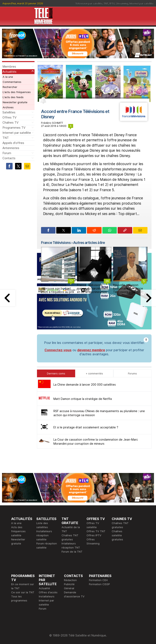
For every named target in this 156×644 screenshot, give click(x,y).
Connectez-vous (58, 350)
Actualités (9, 72)
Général (69, 588)
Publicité (69, 584)
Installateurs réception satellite (44, 535)
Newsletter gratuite (15, 102)
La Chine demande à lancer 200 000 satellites (85, 385)
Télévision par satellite (89, 3)
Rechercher (10, 87)
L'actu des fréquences (17, 92)
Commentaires (12, 82)
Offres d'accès (48, 592)
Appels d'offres (13, 143)
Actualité (44, 588)
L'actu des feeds (13, 97)
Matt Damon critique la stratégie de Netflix (83, 399)
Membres (9, 66)
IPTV (112, 3)
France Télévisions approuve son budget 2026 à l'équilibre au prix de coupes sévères (58, 290)
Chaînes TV (10, 122)
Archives (8, 107)
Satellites (9, 112)
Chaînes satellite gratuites (117, 535)
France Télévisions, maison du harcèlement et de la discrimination (93, 288)
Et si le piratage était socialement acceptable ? (86, 427)
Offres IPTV (94, 535)
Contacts (9, 158)
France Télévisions (56, 243)
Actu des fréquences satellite (18, 531)
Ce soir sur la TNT (23, 592)
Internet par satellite (141, 3)
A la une (8, 77)
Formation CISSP (99, 584)
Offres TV (9, 117)
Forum (7, 153)
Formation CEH (98, 580)
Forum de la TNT (72, 552)
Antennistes (11, 148)
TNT (106, 3)
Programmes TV (14, 128)
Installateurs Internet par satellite (47, 600)
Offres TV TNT (96, 531)
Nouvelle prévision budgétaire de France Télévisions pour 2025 (128, 288)
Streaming (122, 3)
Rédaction (70, 580)
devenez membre (91, 350)
